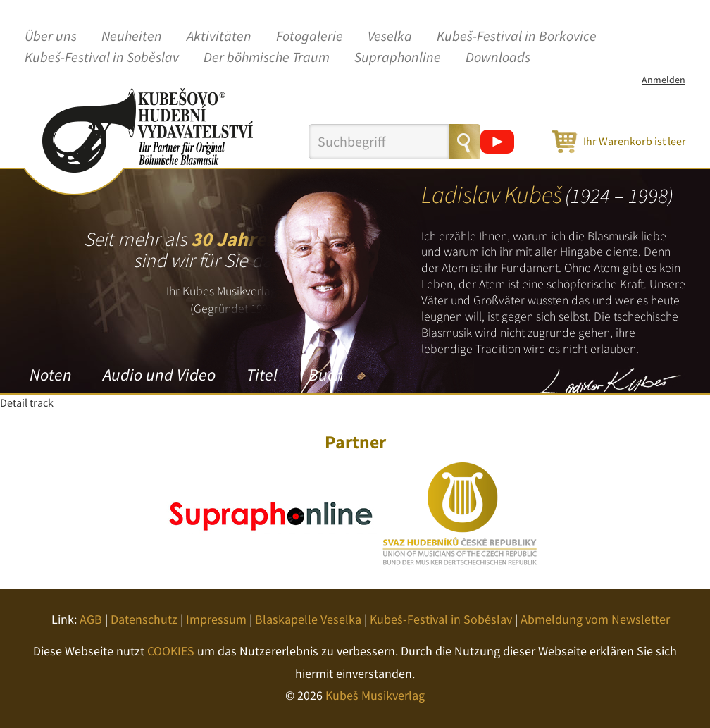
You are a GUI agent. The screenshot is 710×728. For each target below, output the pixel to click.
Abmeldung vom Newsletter (595, 619)
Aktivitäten (219, 37)
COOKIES (171, 651)
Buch (326, 375)
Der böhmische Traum (267, 58)
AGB (91, 619)
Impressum (216, 619)
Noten (51, 375)
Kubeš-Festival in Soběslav (102, 58)
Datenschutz (144, 619)
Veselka (390, 37)
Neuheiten (132, 37)
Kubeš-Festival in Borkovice (517, 37)
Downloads (498, 58)
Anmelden (664, 80)
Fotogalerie (310, 37)
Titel (262, 375)
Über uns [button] (51, 37)
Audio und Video (159, 375)
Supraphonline (398, 58)
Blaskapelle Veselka (308, 619)
